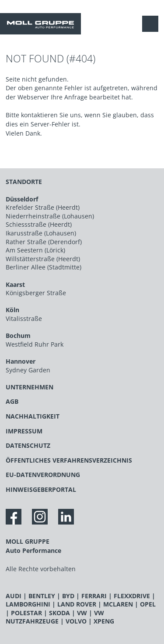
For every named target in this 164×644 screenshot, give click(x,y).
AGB (12, 401)
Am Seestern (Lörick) (35, 250)
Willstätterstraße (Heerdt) (43, 259)
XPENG (104, 621)
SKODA (59, 613)
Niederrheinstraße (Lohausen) (50, 216)
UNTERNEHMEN (30, 387)
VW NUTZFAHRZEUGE (55, 617)
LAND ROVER (77, 604)
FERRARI (94, 596)
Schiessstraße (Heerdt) (39, 224)
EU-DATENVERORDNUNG (43, 475)
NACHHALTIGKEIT (33, 416)
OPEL (148, 604)
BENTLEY (42, 596)
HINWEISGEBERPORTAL (41, 489)
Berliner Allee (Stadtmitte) (44, 267)
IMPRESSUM (24, 431)
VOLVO (76, 621)
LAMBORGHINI (28, 604)
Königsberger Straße (36, 293)
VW (82, 613)
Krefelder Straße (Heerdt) (43, 207)
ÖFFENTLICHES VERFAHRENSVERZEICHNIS (69, 460)
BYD (68, 596)
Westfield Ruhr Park (35, 344)
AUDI (14, 596)
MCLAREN (118, 604)
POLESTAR (26, 613)
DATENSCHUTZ (28, 445)
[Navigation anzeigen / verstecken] (152, 24)
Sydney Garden (28, 370)
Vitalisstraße (24, 319)
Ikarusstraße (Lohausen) (41, 233)
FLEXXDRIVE (132, 596)
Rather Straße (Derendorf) (44, 242)
